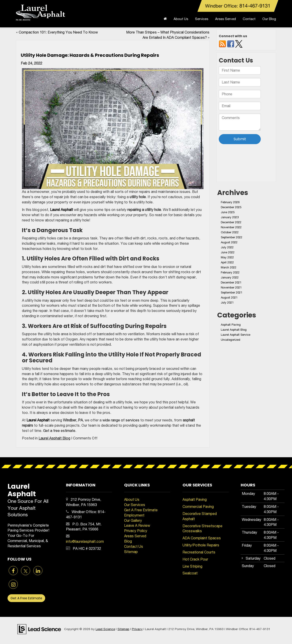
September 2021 (232, 292)
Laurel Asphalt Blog (54, 438)
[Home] (165, 20)
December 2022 (231, 222)
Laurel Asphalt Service (236, 335)
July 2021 (227, 303)
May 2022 (227, 257)
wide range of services (121, 420)
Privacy (137, 629)
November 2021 (231, 287)
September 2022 (232, 237)
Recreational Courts (199, 552)
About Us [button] (181, 19)
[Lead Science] (39, 629)
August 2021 (229, 297)
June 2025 (228, 212)
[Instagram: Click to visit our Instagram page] (13, 585)
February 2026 (230, 202)
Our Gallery (133, 520)
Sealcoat (190, 573)
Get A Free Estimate (26, 598)
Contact (249, 19)
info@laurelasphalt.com (85, 541)
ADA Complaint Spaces (202, 538)
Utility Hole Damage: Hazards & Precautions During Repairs (90, 55)
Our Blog (269, 19)
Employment (134, 515)
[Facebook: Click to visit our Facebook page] (13, 571)
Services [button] (202, 19)
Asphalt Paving (231, 325)
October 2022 (230, 232)
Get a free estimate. (60, 431)
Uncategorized (231, 340)
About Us (132, 499)
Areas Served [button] (226, 19)
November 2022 (231, 227)
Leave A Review (137, 525)
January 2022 (230, 277)
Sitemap (131, 552)
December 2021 (231, 282)
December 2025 (231, 207)
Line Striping (192, 566)
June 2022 (228, 252)
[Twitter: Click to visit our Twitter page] (26, 571)
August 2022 (229, 242)
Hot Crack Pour (195, 559)
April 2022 (227, 262)
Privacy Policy (136, 531)
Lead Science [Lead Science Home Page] (105, 629)
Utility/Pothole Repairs (201, 545)
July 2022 (227, 247)
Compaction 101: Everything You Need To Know (58, 32)
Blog (128, 541)
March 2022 (229, 267)
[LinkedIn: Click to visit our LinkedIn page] (38, 571)
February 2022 (230, 272)
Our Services (135, 505)
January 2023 (230, 217)
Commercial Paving (198, 506)
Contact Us (134, 546)
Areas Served (135, 536)
